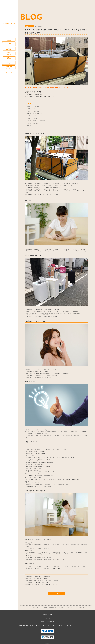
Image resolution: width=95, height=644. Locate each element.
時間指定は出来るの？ (34, 116)
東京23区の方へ (29, 26)
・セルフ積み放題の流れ (33, 111)
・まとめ (29, 125)
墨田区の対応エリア (33, 123)
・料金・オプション (32, 118)
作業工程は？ (32, 109)
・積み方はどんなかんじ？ (34, 106)
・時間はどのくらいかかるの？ (35, 114)
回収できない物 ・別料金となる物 (37, 121)
